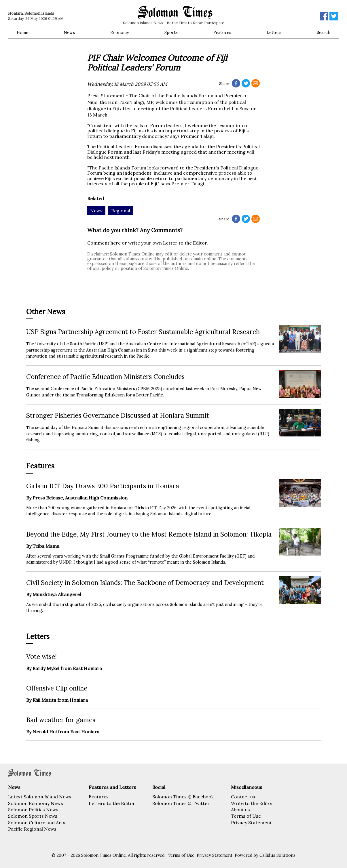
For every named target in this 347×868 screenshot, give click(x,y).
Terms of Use (246, 816)
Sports (171, 33)
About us (240, 810)
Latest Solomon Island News (40, 797)
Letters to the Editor (112, 803)
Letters (274, 33)
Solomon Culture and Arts (37, 823)
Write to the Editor (252, 803)
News (69, 33)
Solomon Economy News (36, 803)
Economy (120, 33)
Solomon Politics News (33, 810)
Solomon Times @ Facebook (183, 797)
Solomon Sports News (33, 816)
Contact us (243, 797)
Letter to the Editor (185, 243)
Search (324, 33)
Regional (121, 211)
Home (22, 33)
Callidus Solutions (277, 855)
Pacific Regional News (32, 829)
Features (222, 33)
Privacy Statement (251, 823)
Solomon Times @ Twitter (181, 803)
